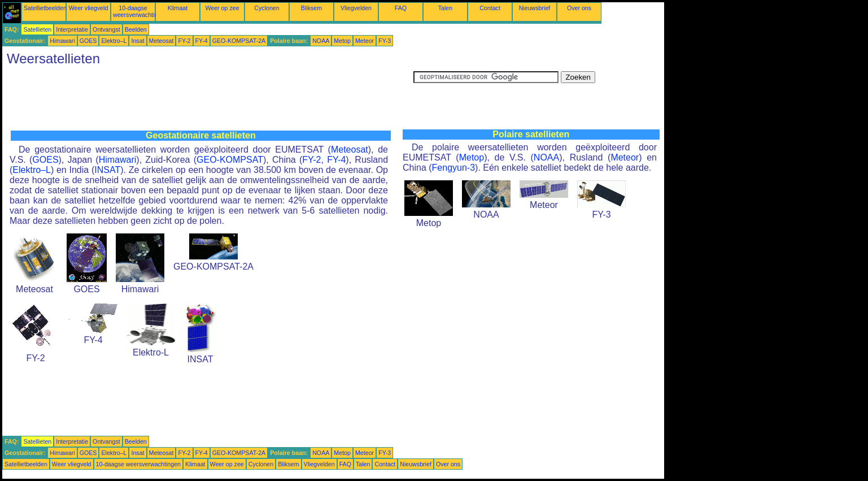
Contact (490, 8)
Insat (138, 41)
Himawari (62, 41)
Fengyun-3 (454, 168)
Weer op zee (222, 8)
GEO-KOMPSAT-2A (239, 41)
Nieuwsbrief (535, 8)
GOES (88, 41)
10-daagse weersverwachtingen (140, 11)
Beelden (136, 29)
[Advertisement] (208, 97)
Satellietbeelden (45, 8)
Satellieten (37, 29)
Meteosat (162, 41)
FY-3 (385, 41)
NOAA (321, 41)
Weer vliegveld (89, 8)
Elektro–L (114, 41)
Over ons (579, 8)
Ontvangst (106, 29)
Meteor (365, 41)
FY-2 (184, 41)
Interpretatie (72, 29)
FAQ (401, 8)
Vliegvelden (356, 8)
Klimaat (178, 8)
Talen (445, 8)
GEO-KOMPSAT (230, 160)
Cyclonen (267, 8)
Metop (342, 41)
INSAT (107, 170)
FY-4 (202, 41)
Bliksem (311, 8)
